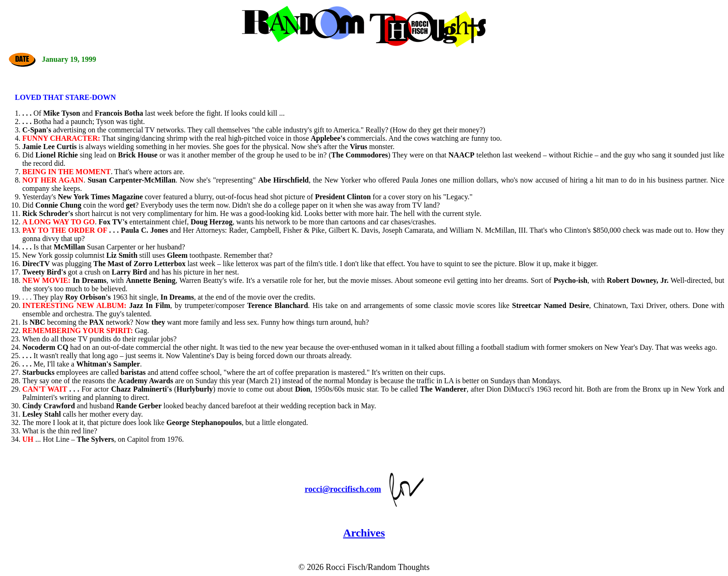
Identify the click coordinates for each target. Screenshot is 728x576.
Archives (364, 533)
